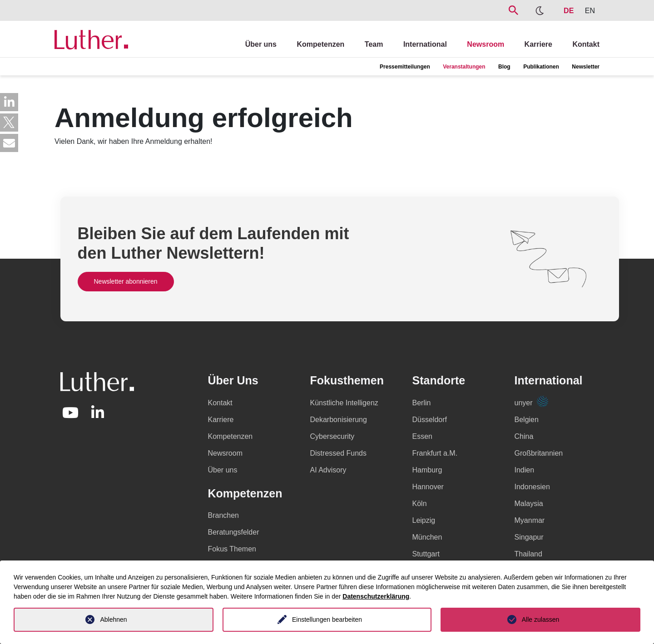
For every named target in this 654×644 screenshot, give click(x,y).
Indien (525, 470)
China (524, 436)
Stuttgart (426, 554)
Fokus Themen (232, 549)
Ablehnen (113, 619)
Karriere (538, 44)
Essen (422, 436)
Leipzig (424, 520)
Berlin (422, 403)
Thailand (528, 554)
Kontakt (586, 44)
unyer (531, 403)
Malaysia (529, 504)
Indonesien (532, 487)
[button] (9, 102)
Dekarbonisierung (339, 420)
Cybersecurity (332, 436)
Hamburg (427, 470)
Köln (420, 504)
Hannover (428, 487)
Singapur (529, 537)
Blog (504, 67)
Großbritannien (539, 453)
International (425, 44)
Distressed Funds (339, 453)
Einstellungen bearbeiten (327, 619)
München (427, 537)
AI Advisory (328, 470)
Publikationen (541, 67)
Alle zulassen (541, 619)
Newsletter (586, 67)
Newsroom (486, 44)
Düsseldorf (430, 420)
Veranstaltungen (464, 67)
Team (374, 44)
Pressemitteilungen (405, 67)
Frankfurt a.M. (435, 453)
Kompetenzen (320, 44)
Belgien (527, 420)
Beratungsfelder (234, 532)
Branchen (224, 515)
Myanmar (530, 520)
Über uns (261, 44)
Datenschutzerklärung (376, 596)
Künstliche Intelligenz (344, 403)
